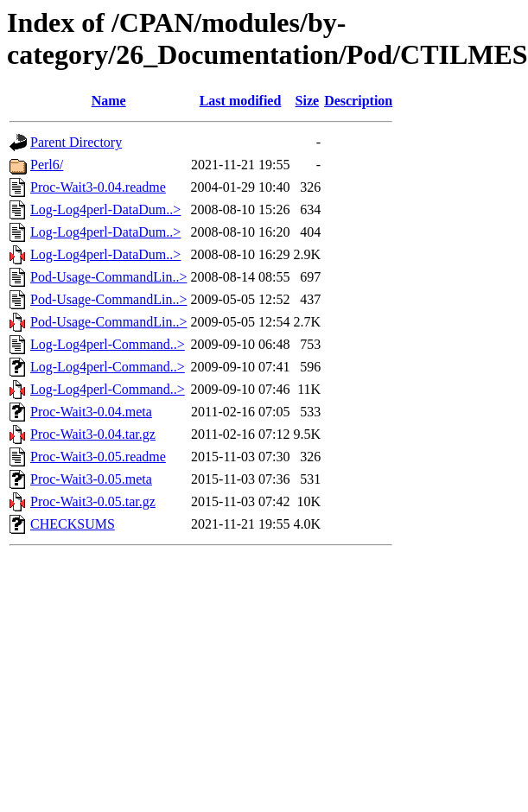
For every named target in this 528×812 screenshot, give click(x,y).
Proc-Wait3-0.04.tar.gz (93, 434)
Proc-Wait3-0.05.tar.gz (93, 501)
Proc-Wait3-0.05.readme (98, 457)
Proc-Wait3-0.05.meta (91, 479)
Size (308, 101)
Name (109, 101)
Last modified (241, 101)
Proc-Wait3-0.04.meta (91, 412)
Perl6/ (47, 165)
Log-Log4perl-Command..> (108, 344)
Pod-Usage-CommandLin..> (108, 277)
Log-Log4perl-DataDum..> (105, 209)
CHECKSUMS (73, 524)
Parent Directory (76, 142)
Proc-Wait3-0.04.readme (98, 187)
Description (358, 101)
